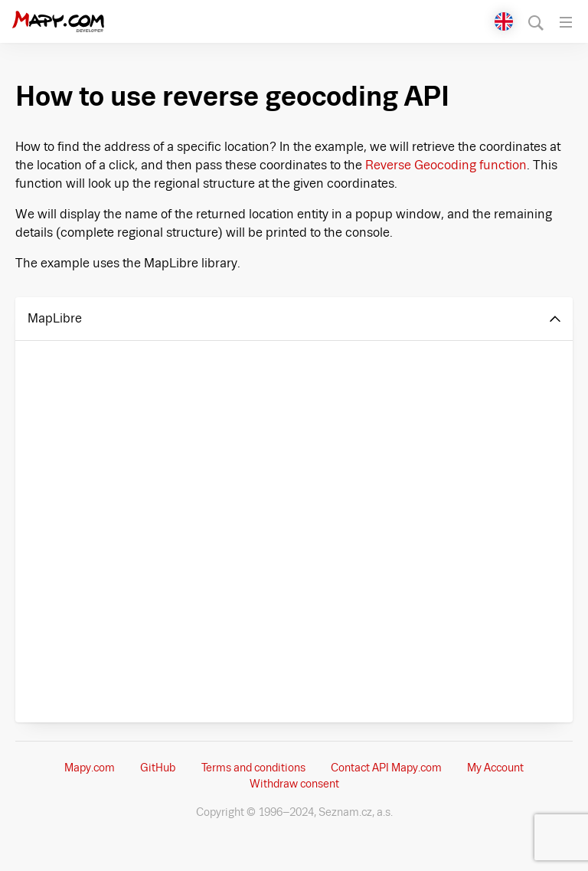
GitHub (158, 768)
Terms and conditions (253, 768)
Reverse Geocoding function (446, 165)
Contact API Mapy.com (386, 768)
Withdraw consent (294, 784)
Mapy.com (90, 768)
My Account (495, 768)
